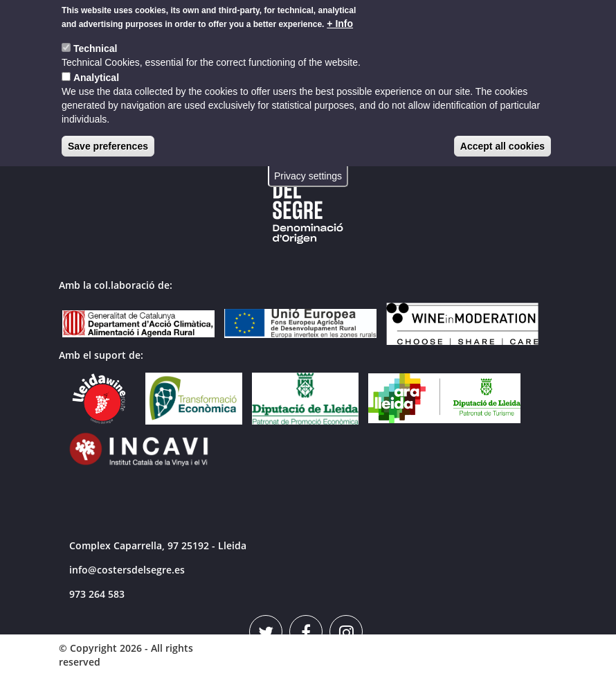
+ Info (340, 19)
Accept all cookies (502, 141)
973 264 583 (97, 594)
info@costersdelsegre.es (127, 570)
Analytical (96, 73)
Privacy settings (308, 171)
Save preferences (108, 141)
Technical (96, 44)
